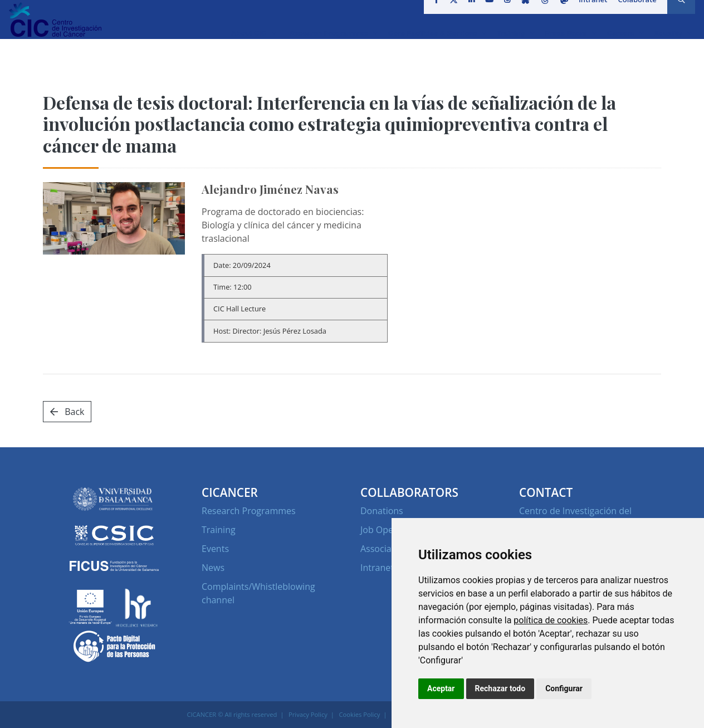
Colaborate (633, 13)
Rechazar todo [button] (500, 688)
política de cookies (551, 620)
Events (215, 549)
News (213, 568)
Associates (382, 549)
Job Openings (388, 530)
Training (219, 530)
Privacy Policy (308, 714)
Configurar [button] (564, 688)
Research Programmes (249, 511)
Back (67, 412)
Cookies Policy (360, 714)
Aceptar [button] (441, 688)
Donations (382, 511)
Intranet (590, 13)
